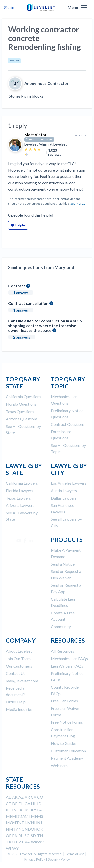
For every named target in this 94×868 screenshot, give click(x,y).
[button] (84, 7)
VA (27, 842)
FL (20, 803)
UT (15, 842)
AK (15, 797)
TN (40, 835)
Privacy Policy (35, 859)
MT (15, 822)
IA (20, 810)
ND (28, 829)
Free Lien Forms (64, 701)
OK (40, 829)
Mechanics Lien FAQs (69, 658)
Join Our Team (18, 658)
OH (34, 829)
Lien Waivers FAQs (67, 666)
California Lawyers (22, 483)
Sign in (9, 7)
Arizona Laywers (20, 505)
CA (34, 797)
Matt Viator (35, 135)
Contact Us (16, 673)
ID (39, 803)
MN (34, 816)
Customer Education (68, 751)
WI (8, 848)
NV (28, 822)
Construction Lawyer (39, 139)
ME (9, 816)
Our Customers (19, 666)
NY (15, 829)
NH (34, 822)
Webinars (59, 765)
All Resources (63, 651)
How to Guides (64, 743)
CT (9, 803)
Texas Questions (20, 411)
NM (9, 829)
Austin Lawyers (64, 491)
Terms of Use (75, 854)
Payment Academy (67, 758)
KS (27, 810)
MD (16, 816)
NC (21, 829)
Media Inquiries (19, 709)
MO (9, 822)
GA (27, 803)
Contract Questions (68, 424)
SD (33, 835)
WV (40, 842)
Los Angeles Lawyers (69, 483)
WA (34, 842)
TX (8, 842)
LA (39, 810)
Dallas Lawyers (64, 498)
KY (33, 810)
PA (15, 835)
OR (9, 835)
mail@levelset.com (22, 681)
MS (40, 816)
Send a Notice (63, 564)
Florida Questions (21, 404)
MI (27, 816)
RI (20, 835)
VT (21, 842)
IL (7, 810)
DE (15, 803)
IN (14, 810)
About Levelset (19, 651)
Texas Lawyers (18, 498)
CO (40, 797)
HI (33, 803)
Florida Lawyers (19, 491)
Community (61, 627)
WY (15, 848)
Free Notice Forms (67, 722)
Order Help (16, 702)
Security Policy (59, 859)
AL (8, 797)
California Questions (23, 396)
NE (21, 822)
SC (27, 835)
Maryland (14, 61)
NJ (40, 822)
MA (22, 816)
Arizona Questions (22, 419)
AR (27, 797)
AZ (21, 797)
